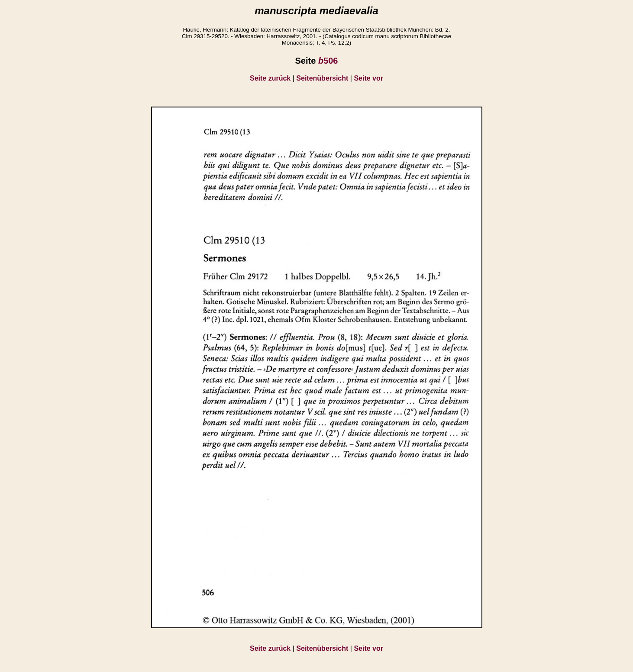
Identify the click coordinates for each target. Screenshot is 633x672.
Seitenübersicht (322, 78)
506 (328, 61)
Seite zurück (270, 78)
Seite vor (368, 78)
